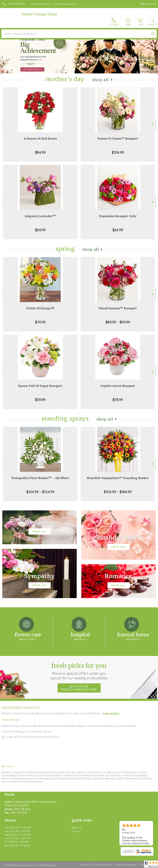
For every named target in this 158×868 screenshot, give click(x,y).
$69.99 (40, 230)
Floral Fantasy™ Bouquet (118, 308)
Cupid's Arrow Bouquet (118, 386)
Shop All (101, 80)
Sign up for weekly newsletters (79, 688)
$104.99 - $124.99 (40, 492)
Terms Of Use (86, 865)
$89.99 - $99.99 (118, 322)
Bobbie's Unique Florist (40, 14)
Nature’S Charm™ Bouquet (118, 139)
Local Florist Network (126, 865)
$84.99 (40, 152)
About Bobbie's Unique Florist (21, 707)
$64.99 (118, 230)
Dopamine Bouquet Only (118, 216)
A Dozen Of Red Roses (40, 139)
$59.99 (40, 400)
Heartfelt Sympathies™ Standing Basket (118, 478)
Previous (5, 124)
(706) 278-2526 (16, 4)
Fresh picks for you (79, 671)
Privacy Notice (104, 865)
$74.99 (40, 322)
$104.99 (118, 152)
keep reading (111, 713)
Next (153, 124)
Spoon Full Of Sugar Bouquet (40, 386)
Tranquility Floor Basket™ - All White (40, 478)
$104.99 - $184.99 (118, 492)
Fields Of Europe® (40, 308)
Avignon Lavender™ (40, 216)
